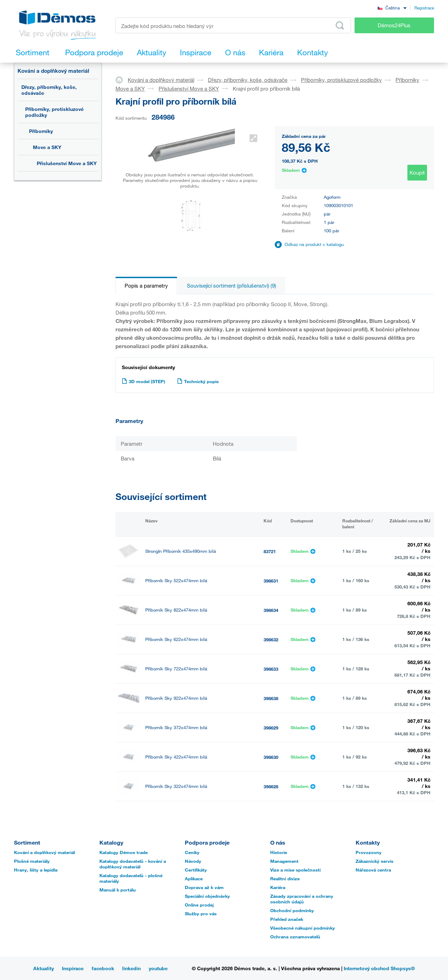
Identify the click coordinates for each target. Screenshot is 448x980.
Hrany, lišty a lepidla (36, 870)
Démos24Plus (394, 25)
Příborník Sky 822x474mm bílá (176, 610)
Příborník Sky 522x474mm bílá (176, 581)
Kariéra (278, 887)
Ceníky (192, 852)
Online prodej (199, 905)
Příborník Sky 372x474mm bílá (176, 728)
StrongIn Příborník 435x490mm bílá (181, 551)
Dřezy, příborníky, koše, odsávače (49, 90)
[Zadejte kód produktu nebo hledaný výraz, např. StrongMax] (233, 25)
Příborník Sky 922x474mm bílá (176, 698)
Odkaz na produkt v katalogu (314, 244)
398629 (271, 728)
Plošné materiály (32, 861)
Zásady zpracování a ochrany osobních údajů (302, 899)
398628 (271, 787)
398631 (271, 581)
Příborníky (41, 131)
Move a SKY (47, 147)
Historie (279, 852)
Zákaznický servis (374, 861)
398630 (271, 757)
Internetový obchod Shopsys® (379, 968)
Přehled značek (287, 919)
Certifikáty (196, 870)
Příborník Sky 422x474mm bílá (176, 757)
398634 (271, 610)
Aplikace (194, 879)
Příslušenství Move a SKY (67, 163)
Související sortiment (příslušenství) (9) (232, 285)
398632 (271, 640)
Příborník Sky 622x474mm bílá (176, 639)
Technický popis (198, 381)
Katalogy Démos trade (124, 852)
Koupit (417, 172)
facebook (103, 968)
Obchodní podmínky (292, 910)
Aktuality (44, 968)
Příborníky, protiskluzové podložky (54, 112)
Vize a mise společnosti (295, 870)
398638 (271, 698)
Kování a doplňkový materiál (53, 71)
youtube (158, 968)
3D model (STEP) (143, 381)
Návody (193, 861)
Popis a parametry (146, 285)
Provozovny (369, 852)
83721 (270, 551)
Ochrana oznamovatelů (295, 937)
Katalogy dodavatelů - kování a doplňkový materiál (133, 864)
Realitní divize (285, 879)
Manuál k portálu (118, 890)
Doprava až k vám (204, 887)
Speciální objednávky (207, 896)
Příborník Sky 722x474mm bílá (176, 669)
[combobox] (392, 8)
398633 (271, 669)
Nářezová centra (373, 870)
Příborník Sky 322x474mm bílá (176, 786)
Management (284, 861)
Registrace (424, 8)
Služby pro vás (201, 914)
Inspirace (73, 968)
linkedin (131, 968)
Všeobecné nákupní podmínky (303, 928)
